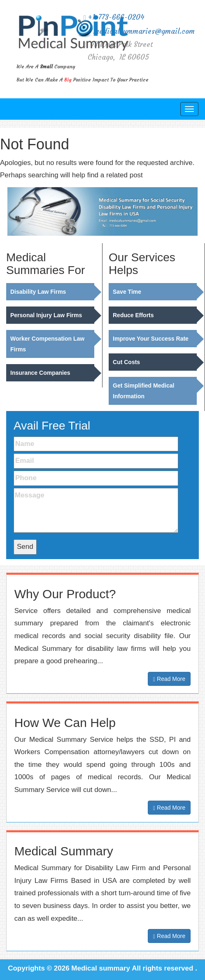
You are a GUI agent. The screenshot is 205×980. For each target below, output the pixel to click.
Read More (169, 679)
